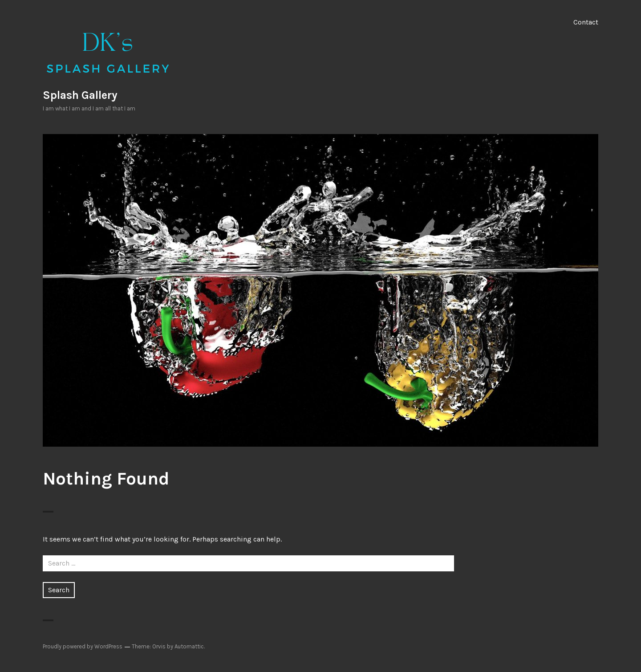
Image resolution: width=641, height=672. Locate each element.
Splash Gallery (80, 95)
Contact (586, 22)
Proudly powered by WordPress (83, 646)
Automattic (189, 646)
